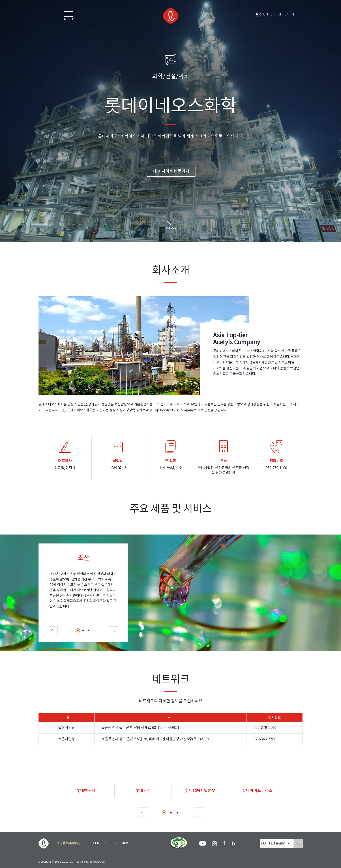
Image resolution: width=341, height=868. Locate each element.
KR (258, 14)
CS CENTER (97, 843)
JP (280, 14)
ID (294, 14)
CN (273, 14)
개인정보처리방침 (68, 843)
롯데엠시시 (86, 791)
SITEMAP (121, 843)
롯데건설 (143, 791)
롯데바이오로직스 (257, 791)
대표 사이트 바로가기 (171, 171)
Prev (53, 631)
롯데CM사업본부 (200, 791)
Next (114, 631)
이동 (299, 843)
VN (287, 14)
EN (266, 14)
